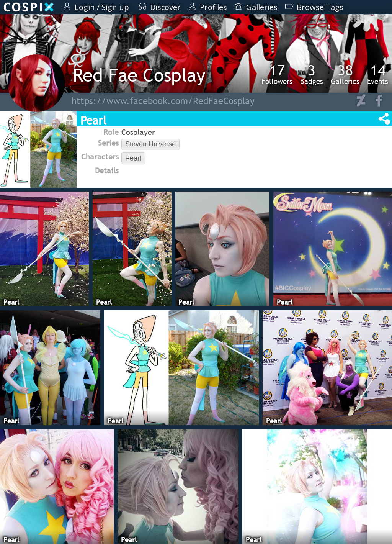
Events (378, 74)
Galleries (345, 74)
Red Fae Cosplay (139, 75)
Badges (312, 74)
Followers (277, 74)
